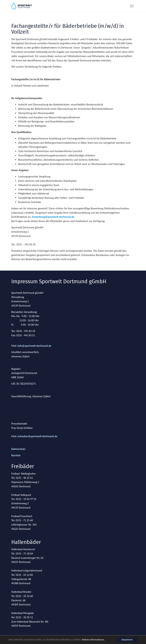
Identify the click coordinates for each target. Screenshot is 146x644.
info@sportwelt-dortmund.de (35, 346)
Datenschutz (18, 449)
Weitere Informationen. (93, 640)
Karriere (16, 455)
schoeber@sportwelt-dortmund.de (38, 436)
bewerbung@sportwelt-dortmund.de (53, 217)
